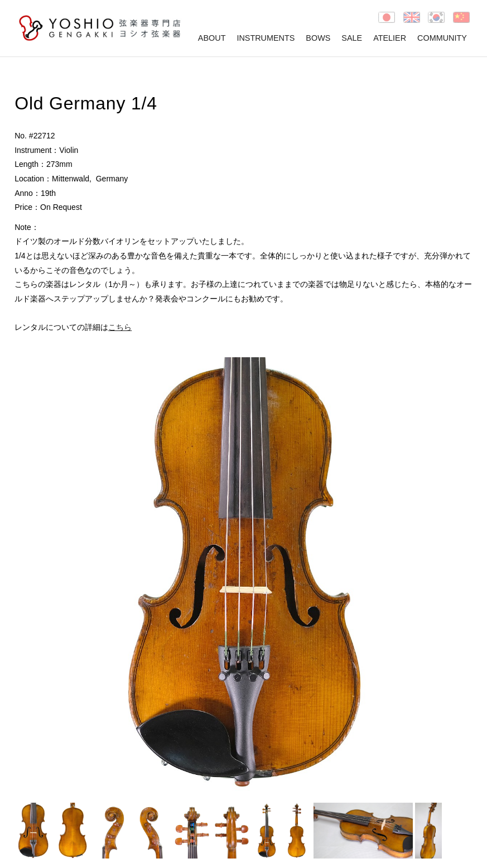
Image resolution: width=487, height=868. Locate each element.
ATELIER (390, 38)
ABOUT (212, 38)
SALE (352, 38)
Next (458, 574)
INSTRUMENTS (266, 38)
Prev (29, 574)
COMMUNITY (442, 38)
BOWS (318, 38)
